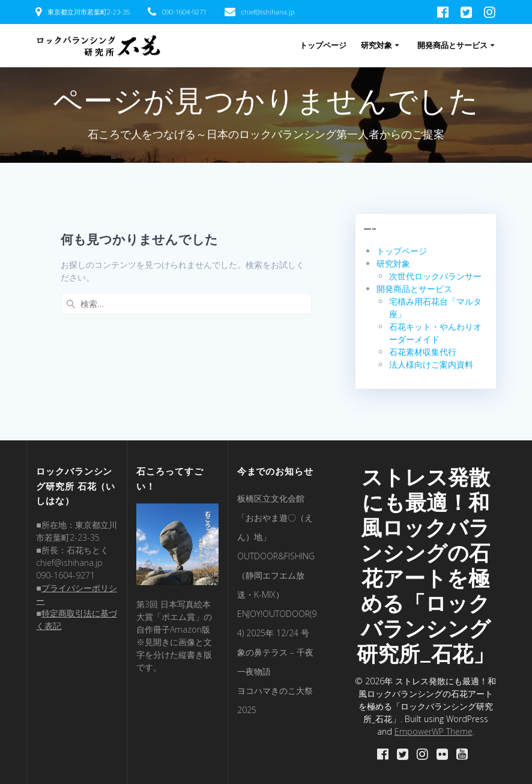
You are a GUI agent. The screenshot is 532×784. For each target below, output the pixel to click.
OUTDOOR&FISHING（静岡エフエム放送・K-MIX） (276, 575)
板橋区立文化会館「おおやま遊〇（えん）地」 (275, 518)
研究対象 (376, 45)
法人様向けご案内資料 (431, 364)
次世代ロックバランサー (435, 276)
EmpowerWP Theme (434, 731)
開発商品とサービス (452, 45)
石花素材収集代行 (423, 352)
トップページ (323, 45)
